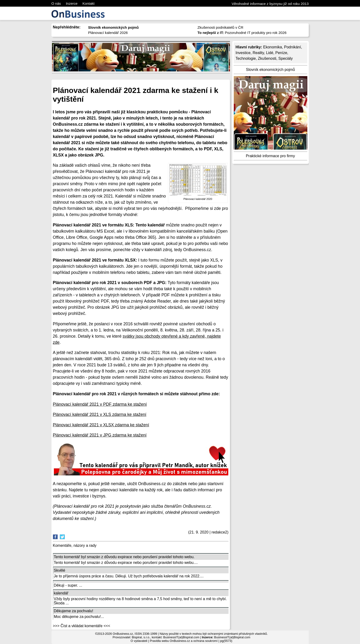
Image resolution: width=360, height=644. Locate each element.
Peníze (281, 53)
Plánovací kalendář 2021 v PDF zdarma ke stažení (100, 404)
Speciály (285, 58)
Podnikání (292, 47)
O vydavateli (139, 641)
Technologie (246, 58)
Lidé (270, 53)
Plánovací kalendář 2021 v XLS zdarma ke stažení (100, 414)
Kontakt (88, 3)
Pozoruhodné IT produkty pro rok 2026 (242, 33)
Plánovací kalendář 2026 (108, 33)
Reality (258, 53)
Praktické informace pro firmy (270, 156)
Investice (243, 53)
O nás (56, 3)
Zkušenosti (267, 58)
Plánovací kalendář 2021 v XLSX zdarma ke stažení (101, 425)
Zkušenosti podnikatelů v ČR (220, 27)
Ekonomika (273, 47)
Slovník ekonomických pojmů (270, 70)
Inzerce (72, 3)
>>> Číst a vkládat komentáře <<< (82, 626)
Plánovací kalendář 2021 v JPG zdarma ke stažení (100, 435)
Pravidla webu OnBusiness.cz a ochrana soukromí (184, 641)
